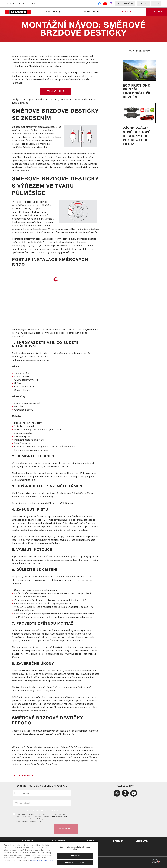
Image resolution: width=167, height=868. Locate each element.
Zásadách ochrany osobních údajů (55, 817)
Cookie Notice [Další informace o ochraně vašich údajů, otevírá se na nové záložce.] (37, 860)
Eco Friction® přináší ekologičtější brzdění (137, 91)
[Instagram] (111, 4)
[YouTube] (105, 4)
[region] (49, 855)
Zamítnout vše (75, 856)
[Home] (20, 12)
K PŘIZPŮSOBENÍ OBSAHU (43, 811)
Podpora (90, 12)
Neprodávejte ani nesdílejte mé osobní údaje (75, 848)
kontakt (118, 841)
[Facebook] (99, 4)
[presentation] (32, 829)
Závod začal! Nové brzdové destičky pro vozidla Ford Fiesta (137, 136)
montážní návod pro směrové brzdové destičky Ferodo (42, 734)
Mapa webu (144, 841)
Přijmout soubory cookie (75, 863)
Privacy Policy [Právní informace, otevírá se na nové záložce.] (48, 860)
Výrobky (52, 12)
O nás (156, 4)
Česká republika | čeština (20, 4)
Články (127, 12)
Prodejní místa (125, 4)
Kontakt (143, 4)
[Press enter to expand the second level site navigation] (60, 12)
